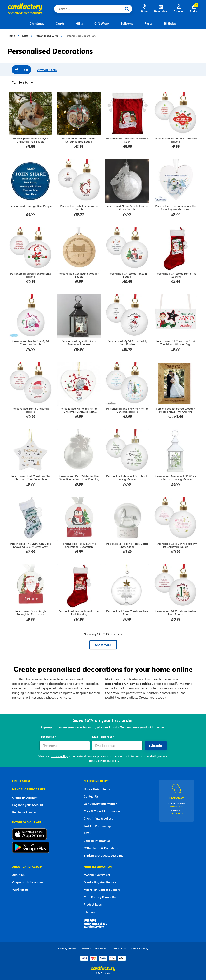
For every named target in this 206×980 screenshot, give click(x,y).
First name (47, 737)
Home (11, 36)
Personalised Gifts (46, 36)
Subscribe (156, 745)
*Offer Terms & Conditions (101, 848)
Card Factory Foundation (101, 897)
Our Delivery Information (100, 804)
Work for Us (20, 890)
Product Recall (93, 904)
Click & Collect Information (102, 811)
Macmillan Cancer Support (102, 890)
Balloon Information (97, 841)
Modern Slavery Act (97, 875)
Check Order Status (97, 789)
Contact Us (91, 796)
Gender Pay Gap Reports (100, 882)
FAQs (87, 833)
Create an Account (25, 798)
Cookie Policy (140, 948)
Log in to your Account (28, 805)
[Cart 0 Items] (194, 9)
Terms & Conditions (94, 948)
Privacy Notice (67, 948)
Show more (103, 645)
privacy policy (59, 756)
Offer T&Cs (119, 948)
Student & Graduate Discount (103, 855)
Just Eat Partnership (97, 826)
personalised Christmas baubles (128, 683)
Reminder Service (24, 812)
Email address (103, 737)
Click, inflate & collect (98, 818)
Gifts (25, 36)
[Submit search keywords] (128, 9)
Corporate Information (28, 882)
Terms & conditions (99, 761)
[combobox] (89, 9)
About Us (18, 875)
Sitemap (89, 912)
